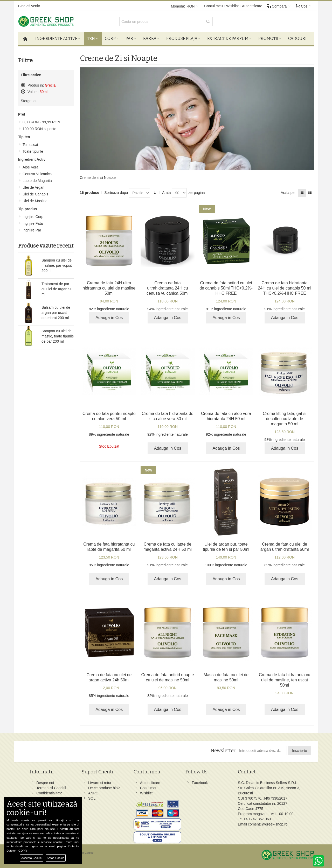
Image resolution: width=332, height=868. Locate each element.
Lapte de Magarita (37, 181)
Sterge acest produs (23, 85)
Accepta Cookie (31, 858)
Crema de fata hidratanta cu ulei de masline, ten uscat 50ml (285, 680)
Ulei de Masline (35, 201)
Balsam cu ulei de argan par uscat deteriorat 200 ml (56, 313)
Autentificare (252, 6)
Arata (166, 193)
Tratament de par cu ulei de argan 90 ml (57, 289)
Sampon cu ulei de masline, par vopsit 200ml (57, 265)
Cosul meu (149, 788)
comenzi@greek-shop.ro (268, 824)
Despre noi (45, 783)
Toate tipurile (33, 151)
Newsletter (223, 751)
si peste (39, 129)
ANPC (93, 793)
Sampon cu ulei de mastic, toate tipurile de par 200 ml (58, 336)
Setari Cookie (56, 858)
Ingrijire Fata (33, 223)
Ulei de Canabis (35, 194)
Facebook (200, 783)
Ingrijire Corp (33, 217)
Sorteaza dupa (116, 193)
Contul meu (213, 6)
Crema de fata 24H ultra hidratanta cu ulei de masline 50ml (109, 288)
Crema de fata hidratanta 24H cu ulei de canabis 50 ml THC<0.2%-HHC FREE (284, 288)
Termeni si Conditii (51, 788)
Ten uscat (30, 145)
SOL (92, 798)
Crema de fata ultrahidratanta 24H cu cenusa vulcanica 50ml (168, 288)
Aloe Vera (30, 167)
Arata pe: (288, 193)
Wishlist (232, 6)
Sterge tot (29, 101)
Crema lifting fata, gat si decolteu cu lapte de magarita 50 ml (285, 419)
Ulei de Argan (33, 187)
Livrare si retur (100, 783)
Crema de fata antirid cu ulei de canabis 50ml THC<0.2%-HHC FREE (226, 288)
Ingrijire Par (32, 230)
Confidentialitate (49, 793)
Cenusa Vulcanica (37, 174)
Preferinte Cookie (83, 853)
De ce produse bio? (104, 788)
